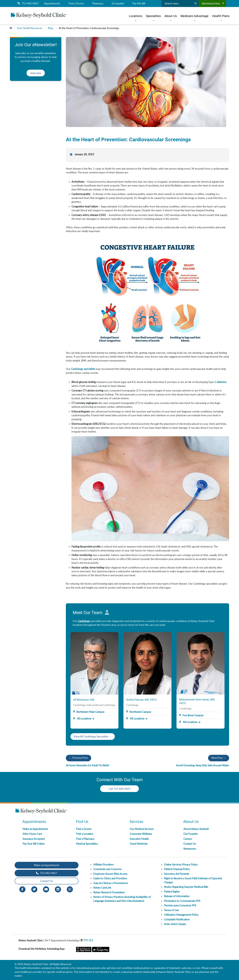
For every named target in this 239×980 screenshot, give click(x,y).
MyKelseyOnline (213, 3)
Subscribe (36, 73)
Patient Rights (172, 892)
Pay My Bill (139, 3)
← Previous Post (78, 758)
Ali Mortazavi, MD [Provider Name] (84, 700)
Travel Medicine (139, 844)
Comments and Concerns (107, 869)
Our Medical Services (142, 829)
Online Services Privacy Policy (181, 864)
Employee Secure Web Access (110, 874)
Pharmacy (98, 3)
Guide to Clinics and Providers (110, 878)
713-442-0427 (28, 3)
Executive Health (139, 839)
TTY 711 (87, 940)
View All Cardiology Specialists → (93, 736)
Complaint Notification (177, 919)
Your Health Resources (30, 28)
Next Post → (219, 758)
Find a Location (85, 834)
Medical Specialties (87, 844)
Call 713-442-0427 (120, 789)
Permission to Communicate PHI (182, 901)
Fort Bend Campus (193, 715)
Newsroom (190, 849)
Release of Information (177, 896)
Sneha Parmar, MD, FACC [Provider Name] (142, 700)
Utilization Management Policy (181, 915)
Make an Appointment (35, 829)
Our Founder (191, 834)
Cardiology (84, 621)
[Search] (195, 3)
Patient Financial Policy (177, 869)
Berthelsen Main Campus (90, 712)
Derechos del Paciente (177, 874)
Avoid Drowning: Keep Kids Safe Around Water (203, 765)
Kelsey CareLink (102, 888)
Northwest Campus (140, 712)
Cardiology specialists (83, 369)
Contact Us (190, 844)
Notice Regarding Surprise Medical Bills (186, 887)
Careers (188, 839)
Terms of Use (171, 910)
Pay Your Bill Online (34, 844)
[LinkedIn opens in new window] (58, 889)
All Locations (82, 718)
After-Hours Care (32, 834)
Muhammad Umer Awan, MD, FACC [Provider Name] (197, 701)
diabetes (221, 382)
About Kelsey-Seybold (196, 829)
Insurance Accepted (34, 839)
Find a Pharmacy (85, 839)
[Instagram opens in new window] (70, 889)
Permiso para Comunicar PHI (180, 905)
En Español (118, 3)
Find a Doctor (76, 3)
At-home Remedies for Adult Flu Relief (87, 765)
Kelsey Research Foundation (109, 892)
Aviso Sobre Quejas (175, 924)
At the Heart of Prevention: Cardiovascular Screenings (89, 28)
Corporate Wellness (141, 834)
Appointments (52, 3)
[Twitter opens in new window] (34, 889)
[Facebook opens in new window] (22, 889)
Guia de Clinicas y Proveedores (111, 883)
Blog (50, 28)
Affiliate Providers (103, 864)
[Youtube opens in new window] (46, 889)
